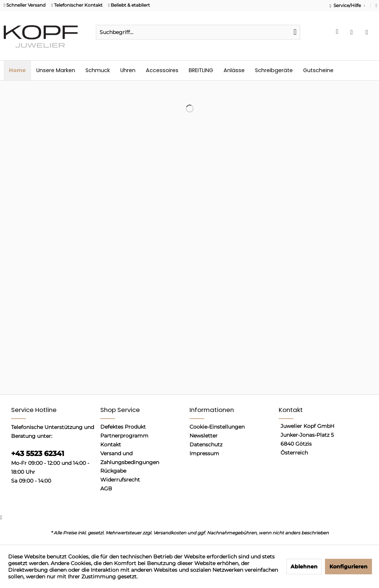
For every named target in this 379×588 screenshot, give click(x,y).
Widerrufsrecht (120, 480)
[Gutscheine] (318, 70)
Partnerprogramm (124, 436)
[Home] (17, 70)
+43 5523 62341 (38, 454)
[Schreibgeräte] (274, 70)
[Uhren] (128, 70)
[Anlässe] (234, 70)
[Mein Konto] (353, 32)
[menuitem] (198, 32)
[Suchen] (295, 32)
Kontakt (111, 445)
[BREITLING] (201, 70)
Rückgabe (113, 471)
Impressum (204, 453)
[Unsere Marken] (56, 70)
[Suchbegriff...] (198, 32)
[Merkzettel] (338, 32)
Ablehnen (304, 567)
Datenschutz (206, 445)
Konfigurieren (348, 567)
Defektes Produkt (123, 427)
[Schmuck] (98, 70)
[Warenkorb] (369, 32)
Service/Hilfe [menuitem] (346, 6)
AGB (106, 489)
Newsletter (204, 436)
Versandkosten (170, 533)
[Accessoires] (162, 70)
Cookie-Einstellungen (217, 427)
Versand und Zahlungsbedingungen (130, 458)
